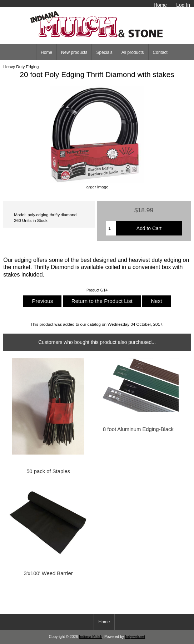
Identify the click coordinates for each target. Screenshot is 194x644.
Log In (183, 5)
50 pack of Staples (48, 471)
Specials (104, 52)
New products (74, 52)
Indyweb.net (135, 637)
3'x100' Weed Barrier (48, 573)
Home (160, 5)
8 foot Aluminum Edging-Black (138, 429)
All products (133, 52)
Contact (160, 52)
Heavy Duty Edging (21, 67)
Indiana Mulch (91, 637)
